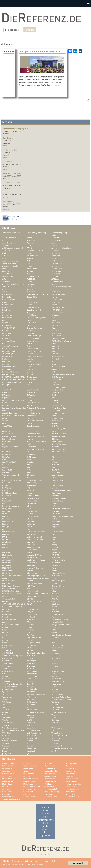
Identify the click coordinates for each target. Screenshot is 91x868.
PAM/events (7, 609)
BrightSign (31, 313)
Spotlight (30, 681)
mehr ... (6, 146)
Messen (45, 829)
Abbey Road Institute (10, 238)
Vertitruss (30, 718)
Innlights (30, 467)
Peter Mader (28, 792)
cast (28, 325)
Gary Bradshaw (8, 771)
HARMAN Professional (36, 436)
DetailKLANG (7, 356)
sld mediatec (32, 671)
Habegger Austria (34, 434)
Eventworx (31, 392)
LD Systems (7, 509)
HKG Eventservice (58, 449)
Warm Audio (32, 736)
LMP (53, 529)
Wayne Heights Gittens (11, 799)
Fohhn (29, 411)
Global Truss (56, 421)
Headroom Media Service (37, 442)
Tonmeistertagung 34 (11, 202)
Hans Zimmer (29, 774)
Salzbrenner (7, 650)
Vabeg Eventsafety (59, 712)
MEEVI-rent (7, 565)
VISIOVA (55, 723)
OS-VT (30, 604)
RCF (4, 638)
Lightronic (55, 524)
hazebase (31, 439)
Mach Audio (31, 542)
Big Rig (54, 305)
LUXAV (5, 540)
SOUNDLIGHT (33, 679)
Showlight (55, 663)
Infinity (29, 465)
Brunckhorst (32, 315)
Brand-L (5, 313)
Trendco (55, 705)
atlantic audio (32, 269)
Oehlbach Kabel (8, 599)
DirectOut (55, 359)
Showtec (55, 666)
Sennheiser (7, 661)
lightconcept (56, 521)
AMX (4, 258)
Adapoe (54, 243)
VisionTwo (31, 723)
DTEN (29, 367)
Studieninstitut (8, 689)
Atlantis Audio (57, 269)
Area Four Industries (10, 261)
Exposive (6, 398)
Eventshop (6, 392)
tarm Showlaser (57, 694)
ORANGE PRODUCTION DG (14, 604)
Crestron (30, 346)
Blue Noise (6, 310)
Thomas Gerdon (51, 797)
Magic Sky (55, 547)
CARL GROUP (33, 323)
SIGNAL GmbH (8, 671)
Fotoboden (56, 411)
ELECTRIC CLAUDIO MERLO (14, 377)
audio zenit (56, 274)
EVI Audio (6, 395)
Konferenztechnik (45, 820)
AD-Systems (56, 240)
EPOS (29, 382)
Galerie (46, 814)
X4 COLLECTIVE (34, 743)
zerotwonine (32, 748)
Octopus (55, 596)
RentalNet (6, 640)
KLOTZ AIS (7, 488)
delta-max (55, 354)
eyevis (54, 398)
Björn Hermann (8, 766)
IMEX (54, 460)
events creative (57, 390)
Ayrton (5, 292)
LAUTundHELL (57, 501)
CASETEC (56, 323)
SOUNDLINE (56, 679)
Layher (54, 503)
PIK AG (5, 617)
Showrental (31, 666)
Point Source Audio (10, 619)
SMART (5, 674)
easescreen (31, 369)
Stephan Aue (70, 794)
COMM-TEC (7, 338)
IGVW (5, 460)
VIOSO (30, 720)
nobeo (54, 591)
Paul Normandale (72, 789)
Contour (5, 344)
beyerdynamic (8, 305)
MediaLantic (7, 563)
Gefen (54, 416)
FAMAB (5, 403)
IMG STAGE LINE (9, 462)
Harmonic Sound (9, 439)
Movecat (30, 581)
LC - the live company (11, 506)
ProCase (30, 625)
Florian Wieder (50, 768)
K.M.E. (54, 478)
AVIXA (29, 287)
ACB (4, 240)
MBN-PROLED (33, 558)
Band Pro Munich (9, 300)
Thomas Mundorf (72, 797)
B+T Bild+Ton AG (58, 294)
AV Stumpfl (56, 279)
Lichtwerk (6, 519)
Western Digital (33, 738)
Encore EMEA (32, 380)
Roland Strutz (29, 794)
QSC (29, 632)
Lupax (54, 537)
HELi (4, 444)
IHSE (29, 460)
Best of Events (32, 302)
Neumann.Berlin (9, 589)
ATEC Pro (55, 266)
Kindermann (32, 485)
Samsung (31, 650)
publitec (54, 630)
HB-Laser (55, 439)
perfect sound (32, 614)
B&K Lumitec (7, 294)
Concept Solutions (58, 338)
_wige (29, 754)
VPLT (54, 730)
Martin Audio (7, 555)
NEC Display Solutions (11, 586)
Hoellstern (6, 452)
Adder (29, 245)
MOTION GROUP (9, 581)
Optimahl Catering (34, 601)
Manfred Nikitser (9, 779)
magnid (54, 550)
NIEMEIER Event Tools (11, 591)
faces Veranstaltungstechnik (13, 400)
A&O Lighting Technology (37, 233)
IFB (53, 457)
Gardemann (31, 416)
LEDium (30, 514)
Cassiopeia (7, 325)
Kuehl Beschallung (9, 493)
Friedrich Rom (71, 768)
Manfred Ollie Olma (31, 779)
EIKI (53, 372)
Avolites (30, 289)
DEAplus (30, 354)
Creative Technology (10, 346)
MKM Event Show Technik (12, 576)
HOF (29, 452)
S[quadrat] (55, 692)
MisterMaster (32, 573)
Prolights (6, 627)
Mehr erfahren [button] (38, 864)
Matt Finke (48, 784)
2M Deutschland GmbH (11, 233)
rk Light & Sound (33, 643)
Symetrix (55, 689)
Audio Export (56, 271)
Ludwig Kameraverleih (35, 537)
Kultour (30, 493)
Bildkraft (5, 307)
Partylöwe (55, 612)
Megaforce (56, 565)
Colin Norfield (71, 766)
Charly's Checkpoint (35, 328)
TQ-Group (31, 705)
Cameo (5, 323)
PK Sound (31, 617)
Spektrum (6, 681)
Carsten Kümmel (30, 766)
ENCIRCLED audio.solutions (13, 380)
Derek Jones (28, 768)
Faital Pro (55, 400)
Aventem (30, 284)
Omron (5, 601)
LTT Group (6, 537)
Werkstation (7, 738)
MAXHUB (55, 555)
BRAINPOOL (56, 310)
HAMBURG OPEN (59, 434)
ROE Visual (31, 645)
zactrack (30, 746)
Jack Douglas (50, 774)
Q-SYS (5, 632)
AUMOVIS (31, 279)
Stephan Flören (8, 797)
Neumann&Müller (58, 586)
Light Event (31, 521)
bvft (4, 320)
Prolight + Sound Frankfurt (62, 625)
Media (45, 826)
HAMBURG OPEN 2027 (12, 174)
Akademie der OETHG (35, 251)
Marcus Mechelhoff (52, 781)
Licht (45, 823)
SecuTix (30, 658)
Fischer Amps (57, 405)
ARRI (29, 261)
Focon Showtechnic (59, 408)
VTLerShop (7, 733)
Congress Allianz (9, 341)
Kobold (54, 488)
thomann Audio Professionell (62, 700)
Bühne (45, 811)
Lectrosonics (32, 511)
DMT (53, 362)
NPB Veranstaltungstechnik (37, 594)
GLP (4, 423)
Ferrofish (55, 403)
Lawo (4, 503)
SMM (53, 674)
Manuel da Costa (72, 779)
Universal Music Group (36, 712)
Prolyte (30, 627)
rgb (53, 640)
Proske (5, 630)
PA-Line (30, 607)
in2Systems (56, 462)
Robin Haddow (71, 792)
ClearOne (31, 333)
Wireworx (55, 741)
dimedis (30, 359)
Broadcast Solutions (59, 313)
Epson (54, 382)
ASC (29, 263)
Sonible (54, 676)
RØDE (29, 648)
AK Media (6, 251)
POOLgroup (32, 619)
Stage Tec (31, 684)
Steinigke (30, 687)
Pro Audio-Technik (58, 622)
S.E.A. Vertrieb (57, 648)
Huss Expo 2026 (9, 138)
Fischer (30, 405)
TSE (29, 707)
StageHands (56, 684)
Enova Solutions (58, 380)
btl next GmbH (8, 318)
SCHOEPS (31, 656)
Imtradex (30, 462)
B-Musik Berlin (8, 297)
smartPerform (32, 674)
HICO (29, 444)
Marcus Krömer (29, 781)
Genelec (30, 418)
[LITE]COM (7, 754)
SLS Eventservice (58, 671)
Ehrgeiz (30, 372)
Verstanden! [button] (78, 863)
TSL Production (57, 707)
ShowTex (30, 669)
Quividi (54, 632)
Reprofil (30, 640)
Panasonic (6, 612)
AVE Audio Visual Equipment (13, 284)
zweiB (54, 751)
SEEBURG (56, 658)
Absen (29, 238)
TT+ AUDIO (7, 710)
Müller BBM (7, 583)
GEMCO (6, 418)
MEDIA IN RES (8, 560)
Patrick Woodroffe (51, 789)
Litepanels (55, 527)
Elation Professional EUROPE (63, 374)
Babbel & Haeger (33, 297)
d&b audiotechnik (9, 351)
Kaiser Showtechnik (34, 480)
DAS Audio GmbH (34, 351)
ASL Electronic (57, 263)
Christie (5, 331)
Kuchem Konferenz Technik (62, 490)
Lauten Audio (32, 501)
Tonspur (5, 705)
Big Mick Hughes (72, 763)
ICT (53, 454)
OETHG (30, 599)
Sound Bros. (7, 679)
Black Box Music (33, 307)
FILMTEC (6, 405)
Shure (54, 669)
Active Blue (31, 240)
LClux (29, 506)
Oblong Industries (34, 596)
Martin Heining (71, 781)
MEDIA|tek (56, 563)
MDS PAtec (56, 558)
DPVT (54, 364)
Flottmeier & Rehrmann (36, 408)
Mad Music (31, 545)
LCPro (54, 506)
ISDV (29, 470)
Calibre (54, 320)
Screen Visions (57, 656)
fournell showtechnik (10, 413)
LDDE (29, 509)
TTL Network (32, 710)
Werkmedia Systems (59, 736)
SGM (53, 661)
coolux (29, 344)
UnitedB (5, 712)
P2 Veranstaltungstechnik (12, 607)
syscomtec (31, 692)
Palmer (54, 607)
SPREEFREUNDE (59, 681)
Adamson (31, 243)
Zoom (5, 751)
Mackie (54, 542)
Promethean (56, 627)
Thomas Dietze (29, 797)
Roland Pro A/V (57, 645)
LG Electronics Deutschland (62, 516)
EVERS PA (56, 392)
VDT (4, 715)
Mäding (54, 545)
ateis (4, 269)
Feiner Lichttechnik (34, 403)
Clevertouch (56, 333)
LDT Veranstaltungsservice (62, 509)
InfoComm (55, 465)
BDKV (5, 302)
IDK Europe (31, 457)
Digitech (5, 359)
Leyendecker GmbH (35, 516)
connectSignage (33, 341)
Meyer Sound (7, 571)
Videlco (54, 718)
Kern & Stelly (32, 483)
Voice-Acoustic (33, 728)
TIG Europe (7, 702)
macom (5, 545)
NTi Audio (55, 594)
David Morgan (8, 768)
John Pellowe (7, 776)
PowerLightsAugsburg (60, 619)
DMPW (30, 362)
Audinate (30, 271)
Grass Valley (7, 426)
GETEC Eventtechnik (35, 421)
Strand (54, 687)
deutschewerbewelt (34, 356)
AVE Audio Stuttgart (59, 282)
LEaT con (6, 511)
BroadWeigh (7, 315)
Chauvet (55, 328)
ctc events (55, 349)
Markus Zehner (57, 552)
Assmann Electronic (10, 266)
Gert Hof (27, 771)
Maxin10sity (7, 558)
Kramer (5, 490)
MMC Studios (57, 576)
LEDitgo (5, 514)
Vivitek (29, 725)
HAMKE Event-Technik (11, 436)
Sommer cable (32, 676)
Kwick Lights (56, 493)
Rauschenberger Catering (61, 635)
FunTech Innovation (59, 413)
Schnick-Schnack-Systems (13, 656)
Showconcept (7, 663)
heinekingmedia (57, 442)
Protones (30, 630)
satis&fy (55, 650)
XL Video (55, 743)
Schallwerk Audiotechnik (36, 653)
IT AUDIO (55, 470)
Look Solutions (57, 532)
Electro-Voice (32, 377)
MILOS (54, 571)
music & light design (35, 583)
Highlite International (10, 447)
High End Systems (59, 444)
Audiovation (56, 276)
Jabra (29, 472)
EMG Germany (57, 377)
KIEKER (5, 485)
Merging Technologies (35, 568)
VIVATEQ (6, 725)
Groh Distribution (33, 426)
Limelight (6, 527)
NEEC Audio (32, 586)
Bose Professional (34, 310)
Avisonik (6, 287)
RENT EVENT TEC (34, 638)
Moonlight (55, 578)
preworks (6, 622)
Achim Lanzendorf (9, 763)
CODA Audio (56, 336)
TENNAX (6, 700)
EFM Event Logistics (10, 372)
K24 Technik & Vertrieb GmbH (14, 480)
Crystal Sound (32, 349)
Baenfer (55, 297)
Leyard (5, 516)
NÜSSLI (5, 596)
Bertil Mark (49, 763)
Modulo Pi (6, 578)
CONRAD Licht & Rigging (61, 341)
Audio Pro (31, 274)
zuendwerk (31, 751)
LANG (5, 498)
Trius (4, 707)
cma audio (6, 336)
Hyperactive (7, 454)
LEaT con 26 (7, 162)
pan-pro (54, 609)
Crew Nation (56, 346)
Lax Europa (31, 503)
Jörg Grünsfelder (51, 776)
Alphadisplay (56, 253)
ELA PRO (31, 374)
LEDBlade (55, 511)
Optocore (55, 601)
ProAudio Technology (10, 625)
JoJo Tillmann (29, 776)
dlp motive (6, 362)
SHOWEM (31, 663)
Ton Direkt (55, 702)
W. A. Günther (8, 736)
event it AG (7, 390)
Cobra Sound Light (34, 336)
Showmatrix (7, 666)
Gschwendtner (32, 431)
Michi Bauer (7, 787)
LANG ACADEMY (34, 498)
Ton (45, 832)
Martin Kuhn (7, 784)
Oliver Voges (70, 787)
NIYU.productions (34, 591)
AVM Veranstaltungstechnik (62, 287)
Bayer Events (57, 300)
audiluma (6, 271)
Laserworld (7, 501)
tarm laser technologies (36, 694)
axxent (54, 289)
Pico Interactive (57, 614)
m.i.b (53, 540)
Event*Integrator (33, 390)
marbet (30, 552)
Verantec (55, 715)
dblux (54, 351)
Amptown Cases (33, 256)
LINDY (29, 527)
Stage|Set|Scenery (9, 687)
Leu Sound (56, 514)
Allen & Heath (32, 253)
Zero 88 (5, 748)
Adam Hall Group (9, 243)
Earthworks (7, 369)
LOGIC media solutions (36, 532)
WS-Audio (6, 743)
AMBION (6, 256)
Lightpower (31, 524)
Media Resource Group (36, 560)
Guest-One (56, 431)
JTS (28, 478)
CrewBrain (6, 349)
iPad (45, 817)
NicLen (54, 589)
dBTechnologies (8, 354)
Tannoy (5, 694)
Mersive (55, 568)
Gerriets (5, 421)
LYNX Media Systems (35, 540)
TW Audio (55, 710)
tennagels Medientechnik (61, 697)
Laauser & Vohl (33, 496)
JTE (4, 478)
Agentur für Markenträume (62, 248)
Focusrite (6, 411)
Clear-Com (6, 333)
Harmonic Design (58, 436)
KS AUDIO (31, 490)
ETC (29, 385)
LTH (53, 534)
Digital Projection (58, 356)
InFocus (5, 467)
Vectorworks (32, 715)
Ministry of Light (8, 573)
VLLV (54, 725)
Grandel (55, 423)
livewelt (5, 529)
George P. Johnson (59, 418)
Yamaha (5, 746)
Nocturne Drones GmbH (12, 594)
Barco (29, 300)
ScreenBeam (7, 658)
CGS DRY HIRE (58, 325)
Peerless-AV (7, 614)
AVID (53, 284)
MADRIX (6, 547)
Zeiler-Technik (57, 746)
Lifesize (30, 519)
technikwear (32, 697)
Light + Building (8, 521)
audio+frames (8, 276)
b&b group (31, 292)
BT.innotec (56, 315)
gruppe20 (6, 431)
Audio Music (7, 274)
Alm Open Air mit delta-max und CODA (39, 52)
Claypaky (55, 331)
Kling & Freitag (57, 485)
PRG (29, 622)
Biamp (29, 305)
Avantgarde (7, 282)
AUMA (5, 279)
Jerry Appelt (70, 774)
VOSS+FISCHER (34, 730)
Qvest (5, 635)
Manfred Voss (50, 779)
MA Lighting (7, 542)
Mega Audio (31, 565)
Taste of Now (7, 697)
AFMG (29, 248)
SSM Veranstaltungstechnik (13, 684)
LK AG (29, 529)
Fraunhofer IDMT (33, 413)
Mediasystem (32, 563)
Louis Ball (69, 776)
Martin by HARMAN (34, 555)
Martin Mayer (28, 784)
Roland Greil (7, 794)
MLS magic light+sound (36, 576)
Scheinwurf (56, 653)
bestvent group (57, 302)
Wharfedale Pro (57, 738)
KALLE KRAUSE (9, 483)
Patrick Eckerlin (29, 789)
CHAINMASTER (9, 328)
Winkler (30, 741)
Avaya (29, 282)
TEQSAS (30, 700)
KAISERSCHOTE (58, 480)
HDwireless (7, 442)
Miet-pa (30, 571)
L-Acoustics (7, 496)
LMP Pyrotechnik (9, 532)
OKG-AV (55, 599)
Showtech (6, 669)
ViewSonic (6, 720)
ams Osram (56, 256)
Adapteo (6, 245)
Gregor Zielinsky (51, 771)
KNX (29, 488)
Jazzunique (56, 472)
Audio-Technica (33, 276)
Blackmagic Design (59, 307)
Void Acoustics (57, 728)
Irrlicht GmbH (7, 470)
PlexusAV (55, 617)
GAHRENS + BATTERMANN (13, 416)
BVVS (29, 320)
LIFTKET (55, 519)
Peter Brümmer (8, 792)
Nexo (29, 589)
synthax (5, 692)
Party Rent (31, 612)
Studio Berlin (32, 689)
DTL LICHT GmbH (58, 367)
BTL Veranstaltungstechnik (37, 318)
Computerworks (33, 338)
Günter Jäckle (71, 771)
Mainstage (6, 552)
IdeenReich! (7, 457)
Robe (54, 643)
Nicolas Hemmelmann (32, 787)
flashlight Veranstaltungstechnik (14, 408)
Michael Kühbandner (73, 784)
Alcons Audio (56, 251)
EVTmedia (31, 395)
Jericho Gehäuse (58, 475)
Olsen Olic (6, 789)
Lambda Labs (57, 496)
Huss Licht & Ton (58, 452)
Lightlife (5, 524)
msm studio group (58, 581)
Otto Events (56, 604)
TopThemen (45, 835)
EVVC (54, 395)
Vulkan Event (56, 733)
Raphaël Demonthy (52, 792)
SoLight (5, 676)
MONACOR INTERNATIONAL (38, 578)
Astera (29, 266)
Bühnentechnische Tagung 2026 (15, 129)
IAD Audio (31, 454)
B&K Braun (56, 292)
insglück (55, 467)
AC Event (55, 238)
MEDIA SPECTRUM (59, 560)
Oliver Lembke (50, 787)
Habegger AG (8, 434)
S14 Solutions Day (10, 150)
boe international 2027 (11, 183)
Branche (45, 807)
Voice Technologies (10, 728)
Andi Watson (28, 763)
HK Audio (55, 447)
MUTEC (55, 583)
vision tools (56, 720)
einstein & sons (8, 374)
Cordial (54, 344)
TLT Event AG (32, 702)
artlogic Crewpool (9, 263)
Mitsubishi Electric (58, 573)
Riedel (5, 643)
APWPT (30, 258)
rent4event (56, 638)
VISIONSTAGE (8, 723)
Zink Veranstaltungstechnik (62, 748)
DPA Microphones (34, 364)
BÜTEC (54, 318)
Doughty (6, 364)
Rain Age (30, 635)
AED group (56, 245)
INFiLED (6, 465)
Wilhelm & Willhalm (10, 741)
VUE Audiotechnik (34, 733)
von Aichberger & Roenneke (13, 730)
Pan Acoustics (32, 609)
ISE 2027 (6, 192)
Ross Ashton (49, 794)
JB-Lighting (31, 475)
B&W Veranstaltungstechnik (38, 294)
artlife (54, 261)
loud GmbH (31, 534)
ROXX (5, 648)
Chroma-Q (31, 331)
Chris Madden (50, 766)
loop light (6, 534)
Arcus (54, 258)
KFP (53, 483)
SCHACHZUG (8, 653)
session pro (31, 661)
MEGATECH (7, 568)
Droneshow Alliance (10, 367)
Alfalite (5, 253)
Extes (29, 398)
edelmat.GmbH (57, 369)
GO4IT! (30, 423)
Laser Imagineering (59, 498)
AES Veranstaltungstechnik (13, 248)
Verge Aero (7, 718)
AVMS (5, 289)
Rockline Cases (8, 645)
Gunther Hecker (8, 774)
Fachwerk (31, 400)
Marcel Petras (8, 781)
